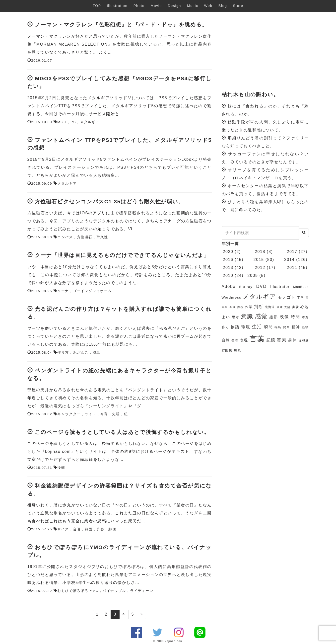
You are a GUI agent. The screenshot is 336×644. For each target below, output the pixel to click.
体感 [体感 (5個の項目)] (240, 307)
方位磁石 (85, 237)
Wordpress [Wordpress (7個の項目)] (232, 297)
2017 (292, 252)
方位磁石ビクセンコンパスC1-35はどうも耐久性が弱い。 (109, 201)
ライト (91, 414)
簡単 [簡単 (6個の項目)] (287, 327)
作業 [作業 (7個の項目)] (249, 307)
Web (208, 6)
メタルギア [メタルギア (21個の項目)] (260, 297)
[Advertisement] (265, 52)
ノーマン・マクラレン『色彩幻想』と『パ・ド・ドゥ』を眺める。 (121, 25)
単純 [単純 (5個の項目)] (280, 307)
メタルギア (90, 122)
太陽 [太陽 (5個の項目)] (287, 307)
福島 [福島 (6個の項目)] (278, 327)
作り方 (63, 353)
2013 (228, 268)
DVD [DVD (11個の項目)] (262, 286)
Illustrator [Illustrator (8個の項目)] (280, 287)
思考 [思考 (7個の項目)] (236, 317)
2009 (253, 276)
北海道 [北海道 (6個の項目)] (270, 307)
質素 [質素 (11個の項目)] (282, 340)
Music (193, 6)
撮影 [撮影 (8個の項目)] (274, 317)
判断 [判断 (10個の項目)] (258, 307)
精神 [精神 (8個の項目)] (296, 327)
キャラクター (69, 414)
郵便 (112, 529)
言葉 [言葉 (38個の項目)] (257, 339)
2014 (289, 260)
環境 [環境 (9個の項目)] (246, 327)
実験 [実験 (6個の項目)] (296, 307)
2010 (228, 276)
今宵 (104, 414)
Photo (139, 6)
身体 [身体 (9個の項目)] (293, 340)
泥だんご (81, 353)
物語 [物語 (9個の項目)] (235, 327)
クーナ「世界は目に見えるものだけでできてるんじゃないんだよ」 (122, 255)
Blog (223, 6)
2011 (292, 268)
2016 (228, 260)
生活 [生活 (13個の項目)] (257, 327)
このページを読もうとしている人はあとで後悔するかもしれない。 (122, 432)
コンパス (65, 237)
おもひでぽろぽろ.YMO (78, 591)
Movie (156, 6)
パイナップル (114, 591)
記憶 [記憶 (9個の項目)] (271, 340)
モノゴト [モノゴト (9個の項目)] (287, 297)
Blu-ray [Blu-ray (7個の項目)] (246, 287)
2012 (260, 268)
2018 (260, 252)
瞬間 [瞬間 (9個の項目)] (269, 327)
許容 (101, 529)
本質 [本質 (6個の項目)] (305, 317)
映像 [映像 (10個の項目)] (285, 317)
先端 (116, 414)
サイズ (63, 529)
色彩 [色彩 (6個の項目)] (235, 340)
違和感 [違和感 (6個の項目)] (304, 340)
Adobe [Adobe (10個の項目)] (229, 286)
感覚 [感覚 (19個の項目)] (261, 316)
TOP (97, 6)
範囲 (89, 529)
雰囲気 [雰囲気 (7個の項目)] (227, 350)
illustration (117, 6)
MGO (62, 122)
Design (174, 6)
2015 (259, 260)
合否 (77, 529)
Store (238, 6)
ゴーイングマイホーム (92, 291)
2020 (228, 252)
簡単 (97, 353)
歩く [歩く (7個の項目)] (225, 327)
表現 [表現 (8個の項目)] (244, 340)
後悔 (61, 468)
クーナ (63, 291)
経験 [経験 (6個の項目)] (305, 327)
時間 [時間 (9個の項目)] (296, 317)
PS (73, 122)
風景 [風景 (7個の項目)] (237, 350)
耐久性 (102, 237)
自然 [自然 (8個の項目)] (226, 340)
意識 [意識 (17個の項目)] (247, 316)
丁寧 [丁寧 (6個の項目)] (301, 298)
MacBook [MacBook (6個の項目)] (301, 287)
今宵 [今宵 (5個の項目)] (233, 307)
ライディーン (142, 591)
